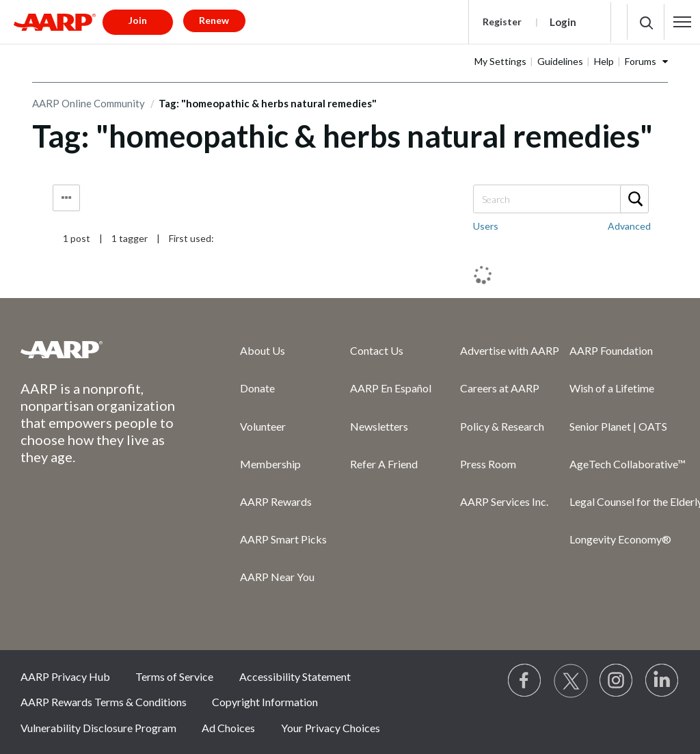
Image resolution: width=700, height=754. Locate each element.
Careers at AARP (500, 388)
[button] (683, 22)
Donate (257, 388)
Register (502, 22)
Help (604, 61)
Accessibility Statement (295, 676)
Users (486, 226)
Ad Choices (228, 728)
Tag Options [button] (66, 198)
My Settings (500, 61)
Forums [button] (641, 61)
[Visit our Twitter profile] (571, 681)
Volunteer (263, 426)
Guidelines (560, 61)
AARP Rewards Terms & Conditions (104, 702)
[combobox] (560, 199)
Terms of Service (174, 676)
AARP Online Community (89, 103)
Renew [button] (214, 20)
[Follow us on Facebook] (525, 681)
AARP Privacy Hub (65, 676)
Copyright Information (265, 702)
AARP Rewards (276, 501)
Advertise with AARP (510, 350)
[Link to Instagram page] (617, 681)
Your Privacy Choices (331, 728)
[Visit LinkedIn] (662, 681)
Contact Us (377, 350)
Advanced (629, 226)
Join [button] (138, 20)
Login (563, 22)
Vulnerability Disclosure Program (98, 728)
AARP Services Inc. (504, 501)
